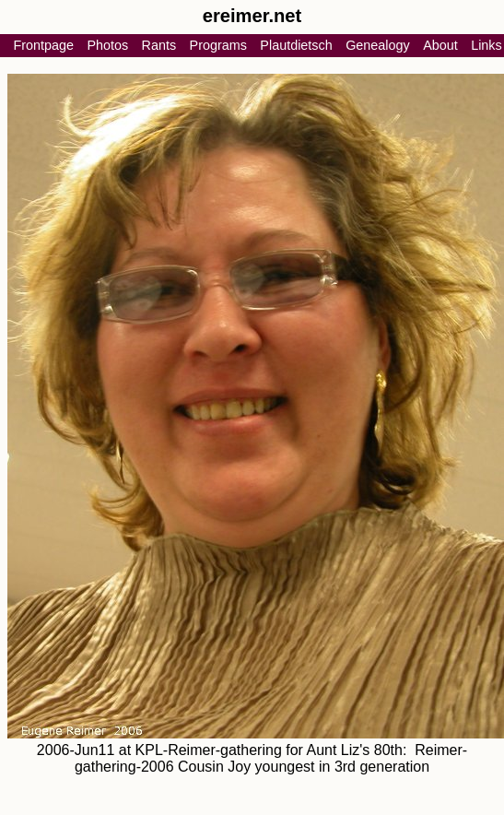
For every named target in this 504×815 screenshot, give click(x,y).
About (440, 45)
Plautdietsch (296, 45)
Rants (159, 45)
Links (486, 45)
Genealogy (378, 45)
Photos (107, 45)
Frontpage (43, 45)
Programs (218, 45)
